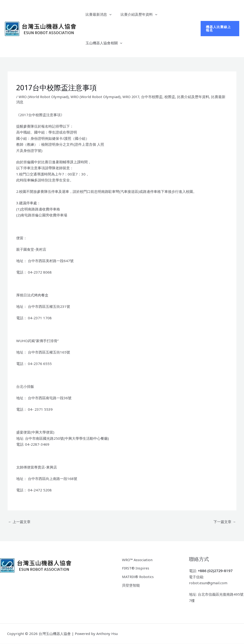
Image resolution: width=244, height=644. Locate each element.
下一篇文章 (225, 522)
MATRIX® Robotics (138, 576)
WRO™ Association (137, 559)
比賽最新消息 (98, 14)
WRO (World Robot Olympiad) (44, 97)
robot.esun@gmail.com (208, 583)
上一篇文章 (19, 522)
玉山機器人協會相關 (103, 43)
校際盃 (171, 97)
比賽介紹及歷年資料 (136, 14)
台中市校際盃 (153, 97)
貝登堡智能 (131, 585)
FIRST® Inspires (136, 568)
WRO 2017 (131, 97)
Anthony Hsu (107, 634)
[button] (108, 14)
